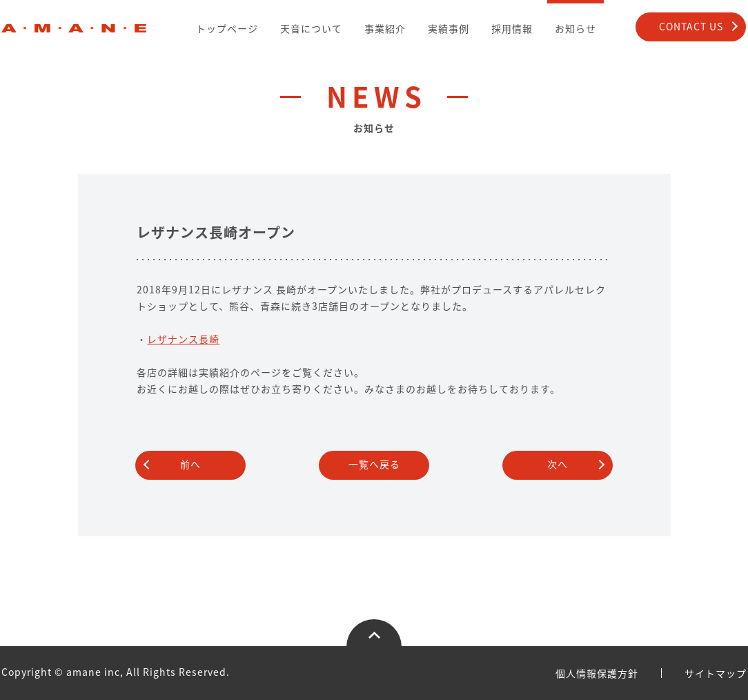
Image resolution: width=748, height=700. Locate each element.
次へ (558, 464)
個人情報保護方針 (597, 673)
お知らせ (575, 28)
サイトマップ (716, 673)
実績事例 (449, 28)
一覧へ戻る (374, 464)
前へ (190, 464)
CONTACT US (691, 26)
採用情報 (512, 28)
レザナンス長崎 (183, 339)
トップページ (227, 28)
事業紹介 (385, 28)
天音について (311, 28)
